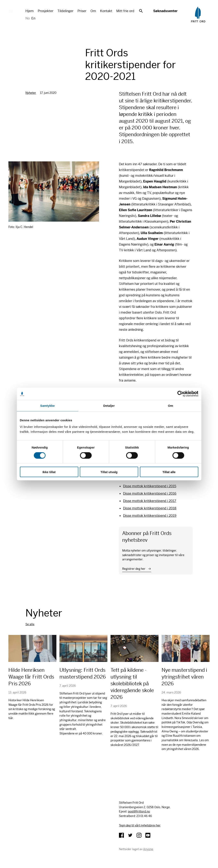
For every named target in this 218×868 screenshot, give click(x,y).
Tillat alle (169, 472)
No (28, 18)
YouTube (148, 835)
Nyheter (31, 93)
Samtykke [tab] (47, 406)
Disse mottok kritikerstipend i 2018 (150, 508)
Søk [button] (141, 11)
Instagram (139, 835)
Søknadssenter (165, 11)
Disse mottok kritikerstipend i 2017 (150, 501)
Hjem (30, 11)
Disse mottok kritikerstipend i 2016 (150, 493)
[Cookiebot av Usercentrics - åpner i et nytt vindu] (180, 394)
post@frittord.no (139, 811)
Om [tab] (171, 406)
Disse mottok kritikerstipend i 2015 (150, 486)
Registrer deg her (134, 569)
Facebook (121, 835)
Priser (82, 11)
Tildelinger (65, 11)
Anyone (148, 849)
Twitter (130, 835)
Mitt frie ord (125, 11)
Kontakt (106, 11)
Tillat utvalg (109, 472)
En (33, 18)
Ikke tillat (49, 472)
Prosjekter (46, 11)
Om (93, 11)
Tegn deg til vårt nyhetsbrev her (140, 825)
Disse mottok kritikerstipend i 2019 (150, 516)
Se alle (30, 624)
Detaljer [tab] (109, 406)
